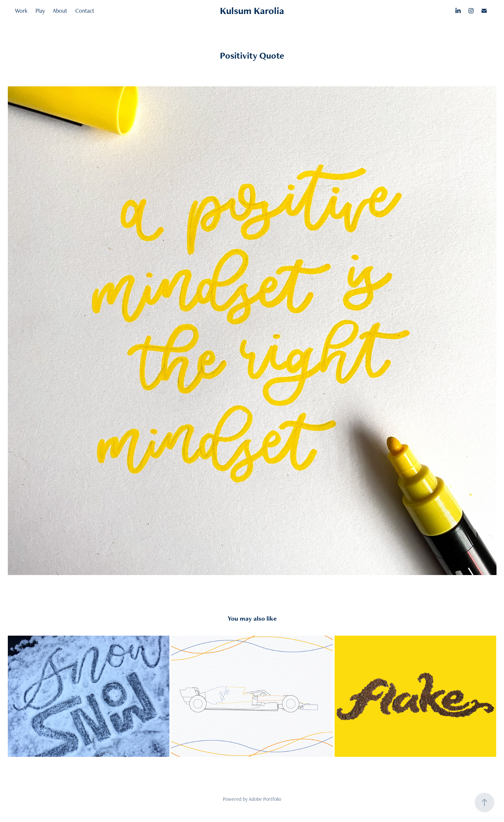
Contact (85, 11)
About (60, 11)
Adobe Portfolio (265, 799)
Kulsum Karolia (252, 11)
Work (21, 11)
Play (40, 11)
